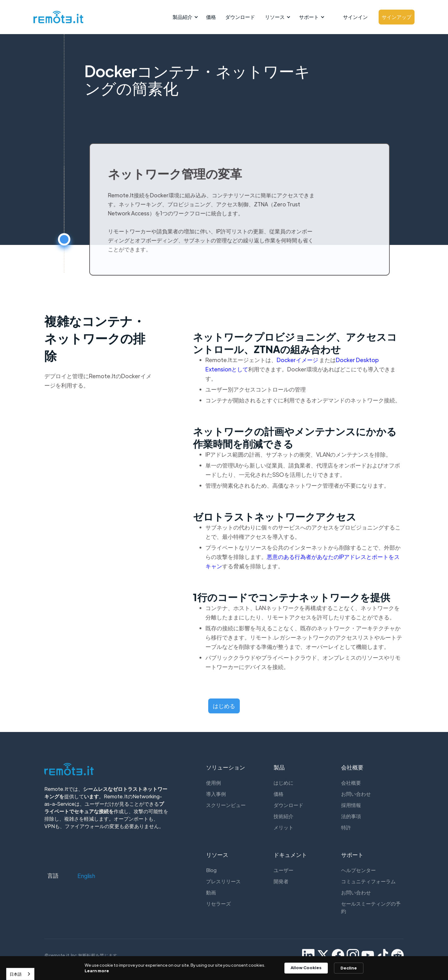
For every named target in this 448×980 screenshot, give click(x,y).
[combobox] (20, 974)
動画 (211, 892)
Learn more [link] (97, 971)
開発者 (281, 881)
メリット (283, 827)
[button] (184, 17)
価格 (211, 17)
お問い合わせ (356, 794)
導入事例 (216, 794)
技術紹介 (283, 816)
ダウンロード (240, 17)
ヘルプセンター (358, 870)
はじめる (224, 706)
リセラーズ (218, 904)
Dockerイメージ (298, 365)
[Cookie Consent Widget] (224, 968)
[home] (57, 17)
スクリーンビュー (226, 805)
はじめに (283, 783)
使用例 (213, 783)
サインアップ (397, 17)
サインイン (355, 17)
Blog (211, 870)
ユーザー (283, 870)
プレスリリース (223, 881)
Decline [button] (349, 968)
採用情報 (351, 805)
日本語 (16, 974)
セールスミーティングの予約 (371, 907)
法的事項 (351, 816)
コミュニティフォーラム (368, 881)
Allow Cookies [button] (306, 967)
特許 (346, 827)
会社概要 (351, 783)
